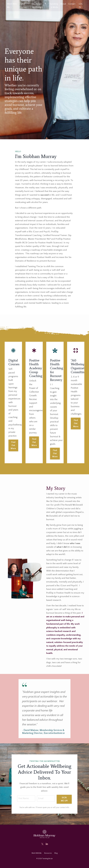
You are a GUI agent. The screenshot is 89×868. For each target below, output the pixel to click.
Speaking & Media (54, 6)
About (63, 4)
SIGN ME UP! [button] (65, 804)
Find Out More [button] (13, 447)
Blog (56, 858)
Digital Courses (24, 6)
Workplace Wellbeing (37, 6)
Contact (72, 4)
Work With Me (12, 6)
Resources (48, 858)
